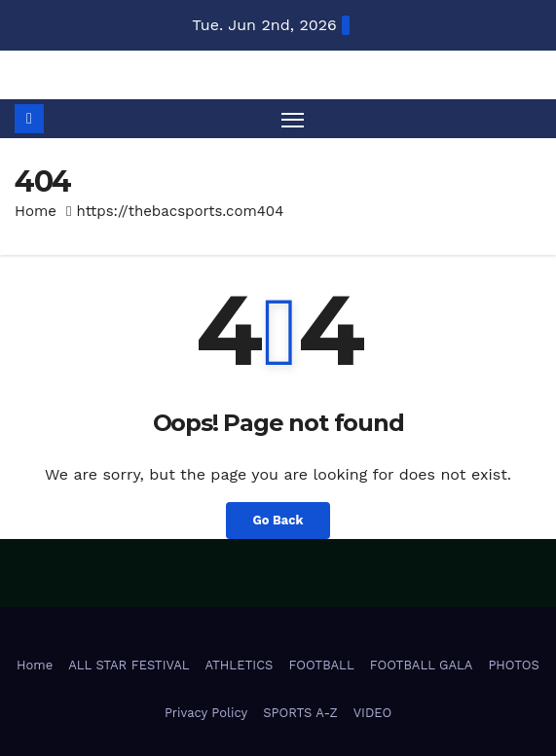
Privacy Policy (206, 713)
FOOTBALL (321, 665)
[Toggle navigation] (293, 119)
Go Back (278, 520)
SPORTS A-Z (300, 713)
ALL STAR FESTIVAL (129, 665)
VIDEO (372, 713)
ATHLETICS (240, 665)
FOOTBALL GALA (422, 665)
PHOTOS (514, 665)
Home (36, 211)
